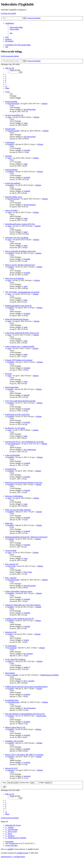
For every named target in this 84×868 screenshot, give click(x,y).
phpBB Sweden (23, 853)
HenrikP (10, 389)
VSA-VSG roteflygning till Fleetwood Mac (20, 401)
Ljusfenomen (10, 142)
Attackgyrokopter (11, 170)
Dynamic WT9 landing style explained (19, 360)
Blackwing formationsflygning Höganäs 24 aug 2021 (24, 482)
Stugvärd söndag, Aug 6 (14, 197)
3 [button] (6, 78)
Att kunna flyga (11, 469)
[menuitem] (16, 27)
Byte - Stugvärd (11, 578)
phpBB (10, 849)
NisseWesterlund (13, 104)
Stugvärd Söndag (11, 102)
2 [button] (6, 76)
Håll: (46, 783)
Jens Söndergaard (13, 444)
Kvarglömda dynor (12, 700)
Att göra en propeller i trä (14, 115)
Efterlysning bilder (12, 387)
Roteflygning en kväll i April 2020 (17, 414)
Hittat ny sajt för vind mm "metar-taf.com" (20, 265)
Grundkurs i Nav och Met (14, 741)
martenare (11, 770)
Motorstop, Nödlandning (14, 496)
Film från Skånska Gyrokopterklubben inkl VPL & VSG (25, 714)
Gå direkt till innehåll (8, 13)
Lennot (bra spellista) (13, 183)
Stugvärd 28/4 (10, 129)
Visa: (11, 783)
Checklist (9, 156)
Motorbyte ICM (11, 632)
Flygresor (9, 374)
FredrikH (11, 144)
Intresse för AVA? (11, 768)
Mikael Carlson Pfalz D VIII (15, 727)
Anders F (10, 661)
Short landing (10, 673)
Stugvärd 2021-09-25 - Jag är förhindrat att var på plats (25, 442)
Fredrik (10, 634)
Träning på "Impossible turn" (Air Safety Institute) (23, 605)
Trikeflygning (41, 716)
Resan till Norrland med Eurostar (17, 319)
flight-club (9, 523)
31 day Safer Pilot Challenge (15, 659)
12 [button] (6, 86)
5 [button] (6, 82)
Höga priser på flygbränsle (15, 278)
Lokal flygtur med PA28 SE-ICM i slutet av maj (22, 333)
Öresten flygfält (11, 551)
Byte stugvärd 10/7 (12, 564)
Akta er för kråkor (12, 210)
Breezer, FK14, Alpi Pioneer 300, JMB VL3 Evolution (24, 755)
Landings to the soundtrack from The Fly (20, 619)
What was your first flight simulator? (18, 510)
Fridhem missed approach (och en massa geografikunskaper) (26, 687)
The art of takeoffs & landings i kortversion (20, 251)
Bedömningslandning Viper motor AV (18, 306)
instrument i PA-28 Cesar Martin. (17, 238)
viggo (9, 117)
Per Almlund (12, 648)
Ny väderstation (11, 646)
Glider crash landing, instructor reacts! (19, 591)
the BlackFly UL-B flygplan (15, 428)
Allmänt (45, 104)
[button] (10, 68)
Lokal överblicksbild (13, 455)
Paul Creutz (11, 566)
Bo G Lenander (13, 675)
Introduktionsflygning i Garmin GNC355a (20, 224)
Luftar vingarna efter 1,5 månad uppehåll (20, 346)
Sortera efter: (30, 783)
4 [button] (6, 80)
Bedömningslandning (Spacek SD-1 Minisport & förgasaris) (26, 537)
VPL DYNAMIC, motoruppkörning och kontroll (22, 292)
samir (9, 226)
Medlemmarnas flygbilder (50, 675)
